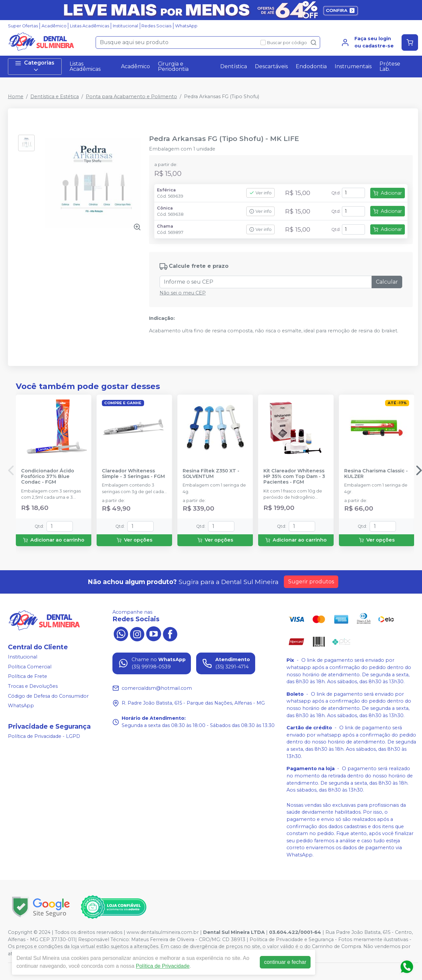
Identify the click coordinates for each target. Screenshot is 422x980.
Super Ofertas (23, 26)
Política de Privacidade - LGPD (44, 736)
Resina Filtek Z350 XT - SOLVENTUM (211, 474)
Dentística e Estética (55, 97)
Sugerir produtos (311, 582)
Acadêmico (54, 26)
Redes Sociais (156, 26)
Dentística (234, 66)
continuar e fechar (285, 962)
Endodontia (311, 66)
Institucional (125, 26)
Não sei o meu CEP (183, 293)
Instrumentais (353, 66)
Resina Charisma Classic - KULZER (376, 474)
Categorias (35, 66)
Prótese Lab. (390, 66)
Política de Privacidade (163, 966)
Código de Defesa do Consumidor (48, 696)
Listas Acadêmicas (90, 26)
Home (16, 97)
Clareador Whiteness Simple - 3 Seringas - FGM (133, 474)
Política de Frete (28, 676)
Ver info (260, 193)
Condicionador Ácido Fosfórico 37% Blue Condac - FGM (48, 477)
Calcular (387, 282)
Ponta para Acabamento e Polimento (131, 97)
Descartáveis (271, 66)
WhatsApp (186, 26)
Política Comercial (30, 667)
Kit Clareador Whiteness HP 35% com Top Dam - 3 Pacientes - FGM (294, 477)
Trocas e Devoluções (33, 686)
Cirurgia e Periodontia (173, 66)
